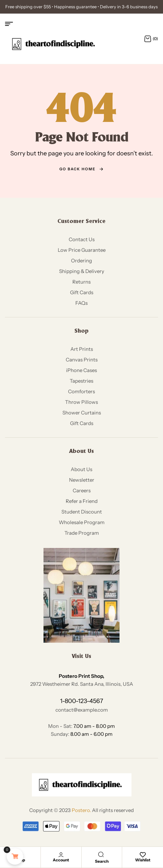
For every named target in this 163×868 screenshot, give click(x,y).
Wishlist (143, 860)
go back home (81, 169)
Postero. (81, 810)
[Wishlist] (143, 855)
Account (61, 860)
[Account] (61, 855)
